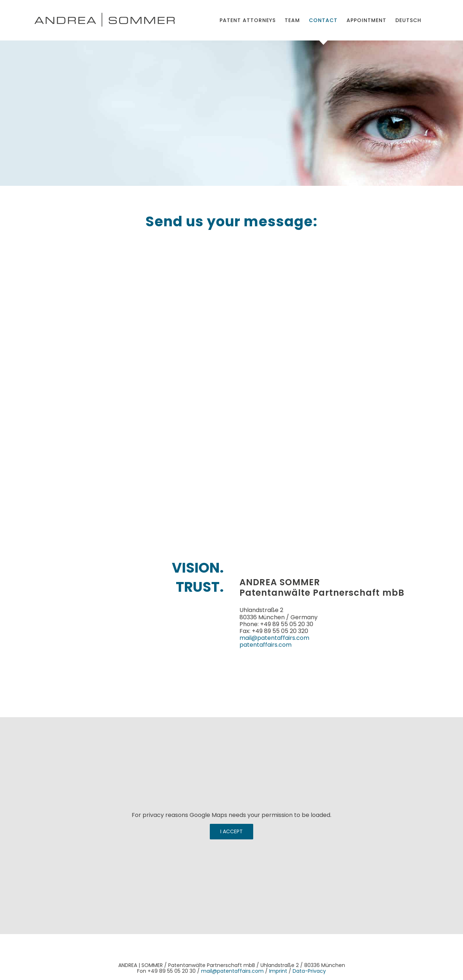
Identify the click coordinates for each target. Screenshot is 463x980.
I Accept (231, 831)
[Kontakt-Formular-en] (230, 379)
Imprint (278, 971)
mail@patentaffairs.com (274, 638)
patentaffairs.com (266, 645)
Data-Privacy (309, 971)
